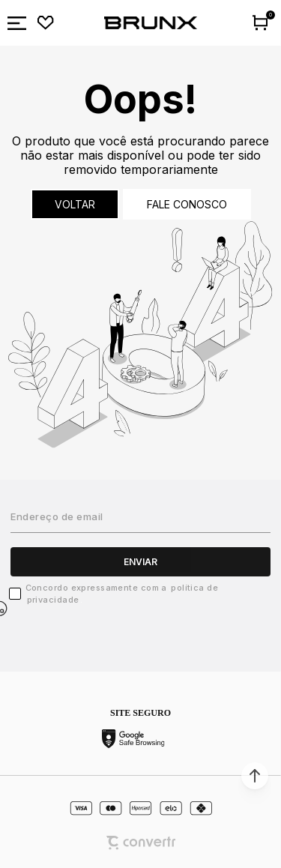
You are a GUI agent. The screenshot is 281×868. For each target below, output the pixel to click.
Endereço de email (57, 516)
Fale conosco (187, 204)
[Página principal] (151, 23)
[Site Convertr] (141, 843)
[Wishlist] (46, 23)
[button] (255, 776)
